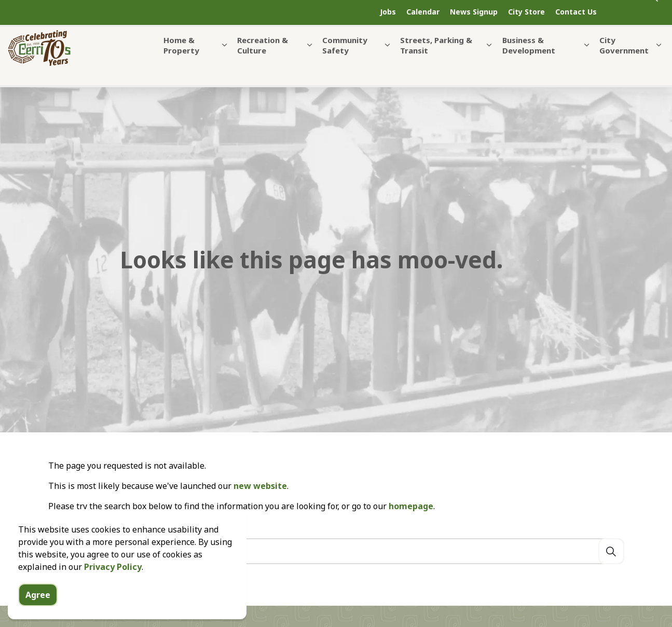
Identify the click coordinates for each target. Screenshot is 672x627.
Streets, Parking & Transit (436, 61)
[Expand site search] (638, 12)
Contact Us (576, 12)
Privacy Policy (113, 567)
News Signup (474, 12)
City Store (526, 12)
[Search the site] (336, 551)
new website (260, 486)
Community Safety (345, 61)
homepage (411, 506)
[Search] (611, 551)
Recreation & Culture (263, 61)
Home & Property (181, 61)
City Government (624, 61)
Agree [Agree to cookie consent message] (38, 595)
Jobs (388, 12)
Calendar (423, 12)
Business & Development (529, 61)
